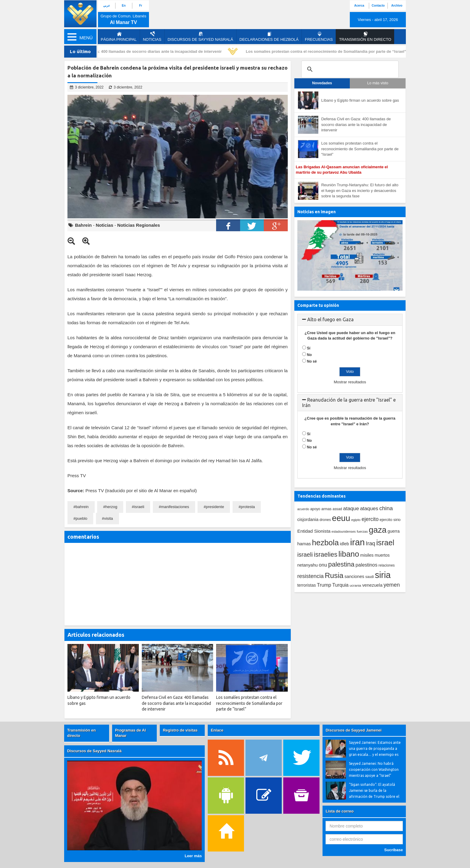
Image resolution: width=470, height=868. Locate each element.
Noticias (152, 37)
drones (325, 520)
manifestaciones (175, 507)
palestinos (366, 565)
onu (323, 565)
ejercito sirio (390, 520)
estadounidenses (344, 531)
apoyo (315, 509)
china (386, 508)
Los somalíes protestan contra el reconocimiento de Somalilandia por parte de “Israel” (327, 51)
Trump (324, 585)
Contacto (378, 6)
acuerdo (303, 509)
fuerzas (362, 531)
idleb (345, 544)
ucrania (355, 585)
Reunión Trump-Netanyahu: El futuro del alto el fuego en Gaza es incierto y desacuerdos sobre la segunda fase (360, 190)
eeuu (341, 518)
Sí (309, 348)
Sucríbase (394, 850)
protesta (248, 507)
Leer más (193, 856)
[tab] (350, 320)
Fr (141, 6)
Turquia (341, 585)
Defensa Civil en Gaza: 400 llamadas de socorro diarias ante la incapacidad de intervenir (141, 51)
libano (349, 554)
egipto (356, 520)
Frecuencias (319, 37)
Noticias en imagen (317, 212)
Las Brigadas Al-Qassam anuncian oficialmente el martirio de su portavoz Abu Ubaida (342, 170)
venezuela (372, 585)
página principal (119, 37)
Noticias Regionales (139, 225)
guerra (394, 531)
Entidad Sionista (314, 531)
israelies (326, 555)
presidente (215, 507)
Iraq (371, 543)
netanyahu (308, 565)
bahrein (82, 507)
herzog (111, 507)
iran (357, 542)
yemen (392, 585)
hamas (304, 544)
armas (326, 509)
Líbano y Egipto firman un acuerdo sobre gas (360, 100)
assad (338, 509)
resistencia (311, 576)
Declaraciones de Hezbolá (269, 37)
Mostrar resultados (350, 382)
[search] (349, 69)
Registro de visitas (180, 730)
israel (385, 543)
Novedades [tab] (322, 83)
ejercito (370, 519)
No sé (312, 361)
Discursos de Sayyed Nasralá (200, 37)
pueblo (81, 518)
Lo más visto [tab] (378, 83)
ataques (369, 509)
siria (383, 575)
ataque (351, 508)
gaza (378, 530)
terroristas (307, 585)
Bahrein (83, 225)
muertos (382, 555)
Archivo (397, 6)
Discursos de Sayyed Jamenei (353, 730)
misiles (367, 555)
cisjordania (308, 519)
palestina (341, 564)
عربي (107, 6)
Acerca (359, 6)
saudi (370, 577)
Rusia (334, 575)
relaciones (387, 565)
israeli (139, 507)
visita (109, 518)
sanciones (354, 576)
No (309, 355)
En (124, 6)
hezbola (325, 543)
